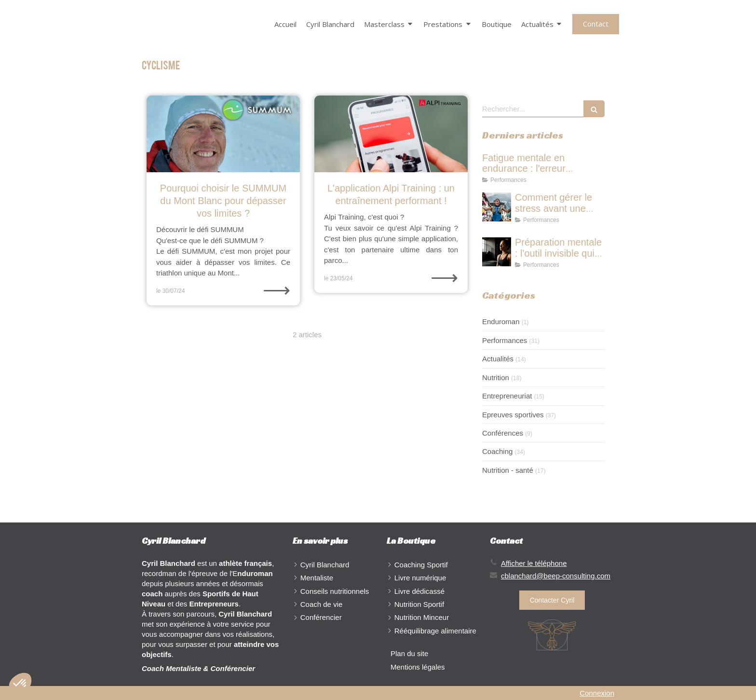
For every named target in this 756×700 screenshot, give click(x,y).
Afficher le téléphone (534, 563)
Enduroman (501, 322)
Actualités (498, 359)
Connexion (597, 693)
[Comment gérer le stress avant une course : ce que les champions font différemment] (497, 207)
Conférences (503, 433)
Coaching (497, 451)
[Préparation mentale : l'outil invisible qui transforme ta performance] (497, 252)
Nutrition (496, 377)
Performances (505, 340)
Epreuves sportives (513, 415)
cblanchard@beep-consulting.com (556, 576)
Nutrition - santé (508, 470)
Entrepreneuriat (507, 396)
